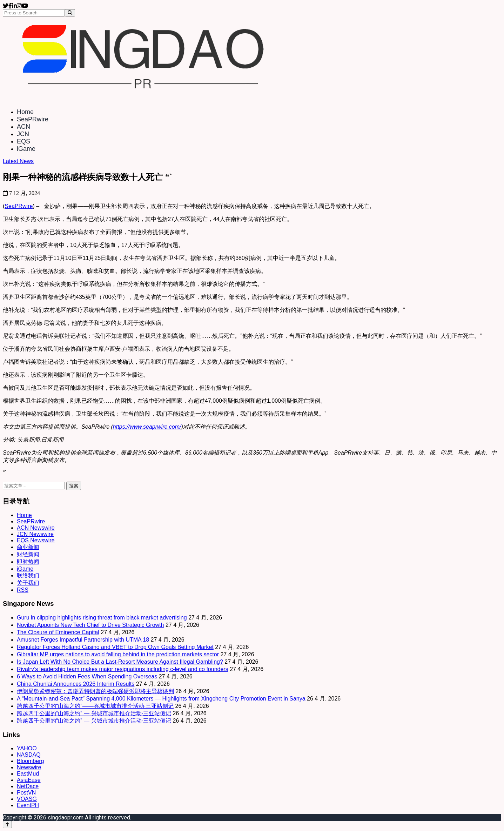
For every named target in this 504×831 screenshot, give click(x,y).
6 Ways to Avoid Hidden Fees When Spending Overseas (87, 676)
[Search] (70, 13)
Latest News (18, 161)
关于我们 (28, 583)
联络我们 (28, 575)
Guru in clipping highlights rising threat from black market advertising (102, 618)
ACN (23, 127)
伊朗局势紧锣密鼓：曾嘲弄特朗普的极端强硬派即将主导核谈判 (95, 691)
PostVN (26, 793)
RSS (23, 590)
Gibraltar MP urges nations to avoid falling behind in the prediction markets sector (118, 654)
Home (25, 112)
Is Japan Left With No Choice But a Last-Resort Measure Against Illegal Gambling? (120, 662)
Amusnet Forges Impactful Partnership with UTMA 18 (83, 640)
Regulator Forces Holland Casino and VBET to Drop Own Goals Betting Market (115, 647)
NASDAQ (29, 755)
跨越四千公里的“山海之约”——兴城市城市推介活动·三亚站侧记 (95, 706)
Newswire (29, 767)
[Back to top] (7, 825)
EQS (23, 141)
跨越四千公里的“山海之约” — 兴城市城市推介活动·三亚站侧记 (94, 713)
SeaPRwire (33, 119)
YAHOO (27, 748)
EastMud (28, 774)
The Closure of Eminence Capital (58, 632)
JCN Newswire (35, 534)
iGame (26, 149)
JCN (23, 134)
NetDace (28, 786)
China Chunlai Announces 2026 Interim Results (76, 684)
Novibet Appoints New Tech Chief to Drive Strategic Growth (90, 625)
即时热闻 (28, 562)
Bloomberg (30, 761)
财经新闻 (28, 554)
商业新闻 (28, 547)
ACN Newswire (36, 528)
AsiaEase (29, 780)
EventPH (28, 805)
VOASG (27, 799)
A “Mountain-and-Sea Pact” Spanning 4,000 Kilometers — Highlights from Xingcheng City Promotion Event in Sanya (161, 699)
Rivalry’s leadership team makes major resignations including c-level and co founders (123, 669)
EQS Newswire (36, 540)
